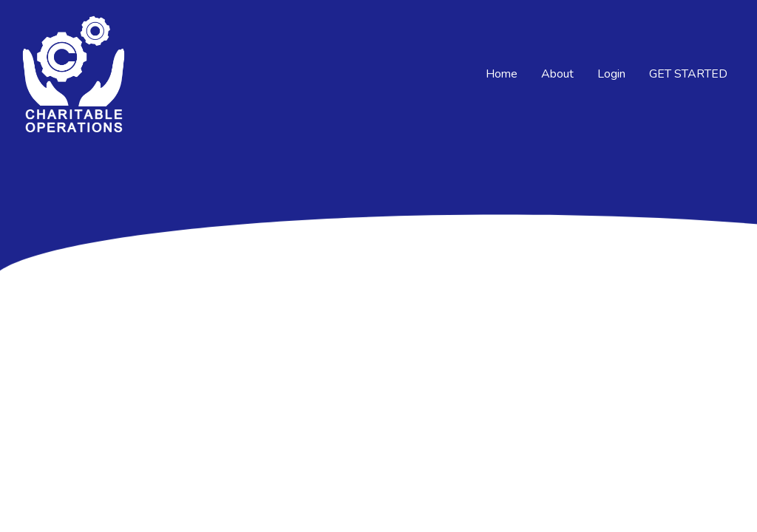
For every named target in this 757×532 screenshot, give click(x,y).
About (557, 74)
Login (611, 74)
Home (502, 74)
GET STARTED (688, 74)
